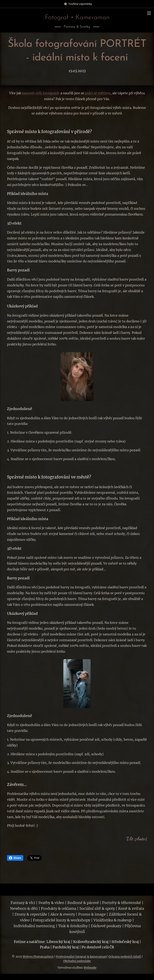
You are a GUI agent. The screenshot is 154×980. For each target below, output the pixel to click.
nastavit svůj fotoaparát (41, 93)
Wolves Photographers (38, 957)
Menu (149, 13)
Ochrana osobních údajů (125, 957)
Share (15, 858)
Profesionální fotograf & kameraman (81, 957)
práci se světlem (98, 93)
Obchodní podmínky (77, 961)
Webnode (90, 968)
